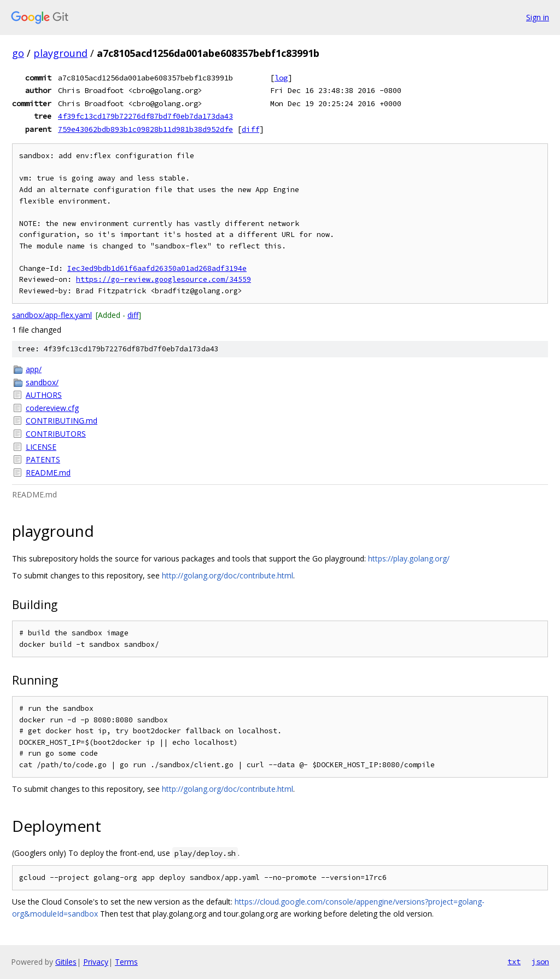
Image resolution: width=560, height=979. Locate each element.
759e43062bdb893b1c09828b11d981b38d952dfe (145, 129)
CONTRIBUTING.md (62, 421)
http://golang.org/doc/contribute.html (227, 575)
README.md (48, 473)
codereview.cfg (52, 408)
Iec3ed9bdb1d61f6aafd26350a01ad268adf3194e (157, 268)
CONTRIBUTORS (56, 434)
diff (250, 129)
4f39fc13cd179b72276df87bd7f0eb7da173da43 (145, 116)
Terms (126, 962)
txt (514, 961)
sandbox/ (42, 382)
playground (60, 53)
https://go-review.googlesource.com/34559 (164, 279)
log (281, 78)
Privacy (96, 962)
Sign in (538, 17)
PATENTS (43, 459)
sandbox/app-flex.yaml (52, 315)
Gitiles (66, 962)
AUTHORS (44, 395)
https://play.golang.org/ (409, 558)
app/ (34, 369)
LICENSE (41, 447)
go (18, 53)
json (540, 961)
